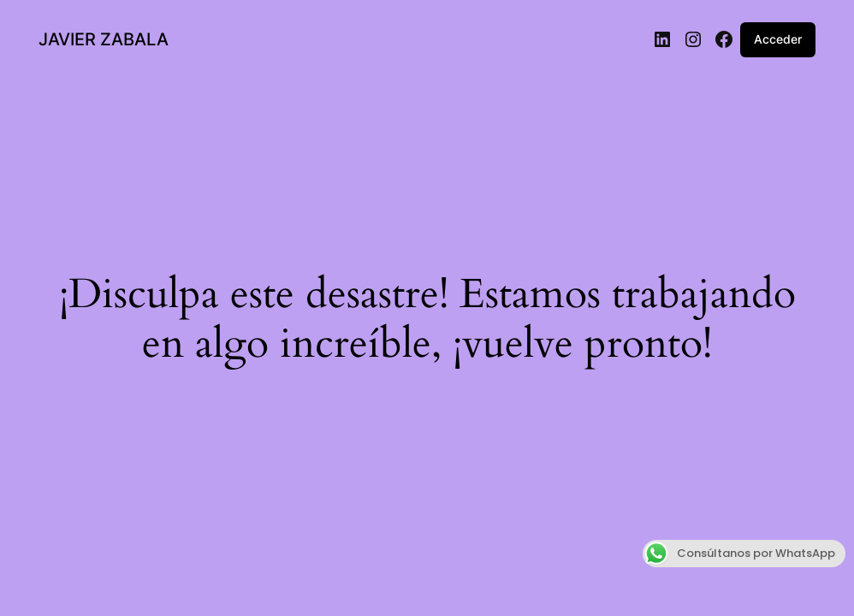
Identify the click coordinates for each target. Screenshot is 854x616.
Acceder (778, 39)
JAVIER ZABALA (104, 39)
